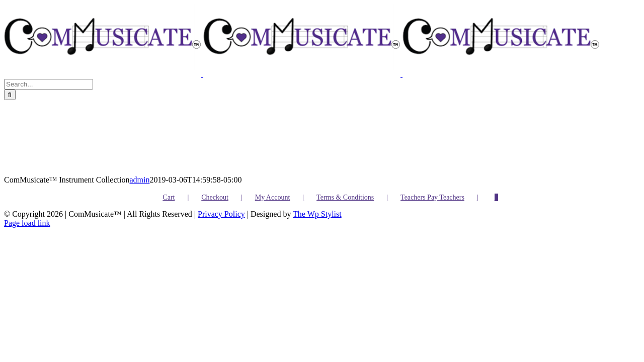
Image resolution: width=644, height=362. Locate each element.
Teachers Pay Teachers (432, 197)
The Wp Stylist (317, 214)
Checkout (215, 197)
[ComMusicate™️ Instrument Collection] (123, 138)
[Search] (10, 95)
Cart (169, 197)
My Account (273, 197)
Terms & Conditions (345, 197)
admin (139, 180)
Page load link (27, 223)
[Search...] (49, 84)
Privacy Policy (221, 214)
